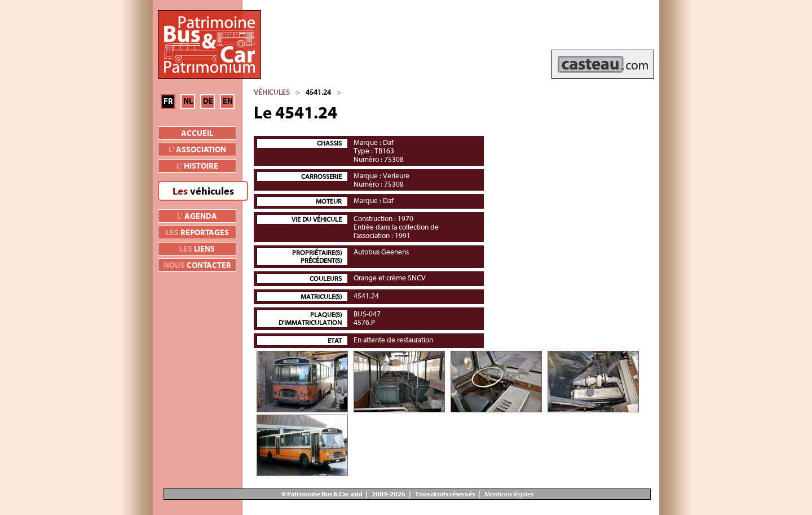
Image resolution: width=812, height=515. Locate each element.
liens (197, 249)
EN (228, 102)
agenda (197, 217)
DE (208, 102)
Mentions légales (508, 494)
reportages (197, 233)
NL (188, 102)
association (197, 150)
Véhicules (272, 92)
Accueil (197, 134)
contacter (197, 266)
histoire (197, 166)
